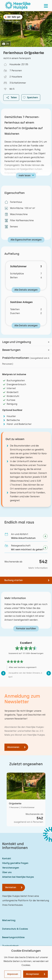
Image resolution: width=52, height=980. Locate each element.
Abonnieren (13, 747)
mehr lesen (25, 175)
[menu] (46, 6)
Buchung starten (14, 580)
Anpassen (13, 974)
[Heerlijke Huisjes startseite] (18, 6)
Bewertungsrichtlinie (13, 937)
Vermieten (11, 887)
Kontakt (7, 859)
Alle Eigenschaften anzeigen (26, 240)
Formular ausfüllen (26, 629)
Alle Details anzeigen (26, 290)
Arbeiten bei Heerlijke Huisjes (18, 877)
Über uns (7, 872)
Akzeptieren (32, 974)
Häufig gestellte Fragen (15, 863)
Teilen (11, 98)
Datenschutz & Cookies (15, 929)
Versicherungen (11, 868)
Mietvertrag (9, 920)
